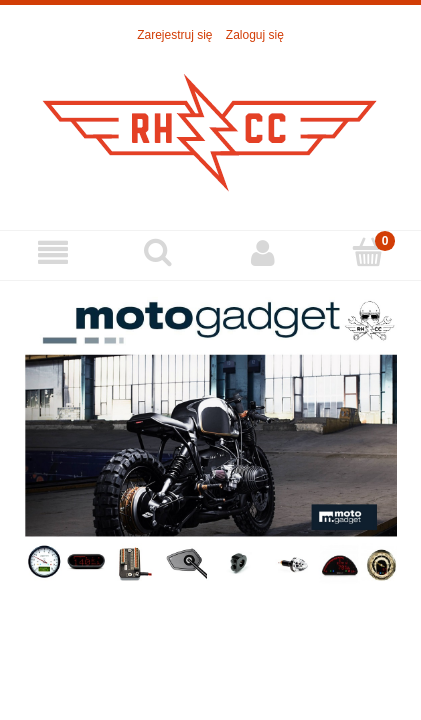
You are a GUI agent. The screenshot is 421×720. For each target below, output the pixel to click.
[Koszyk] (368, 251)
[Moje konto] (263, 252)
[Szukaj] (157, 251)
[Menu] (52, 252)
